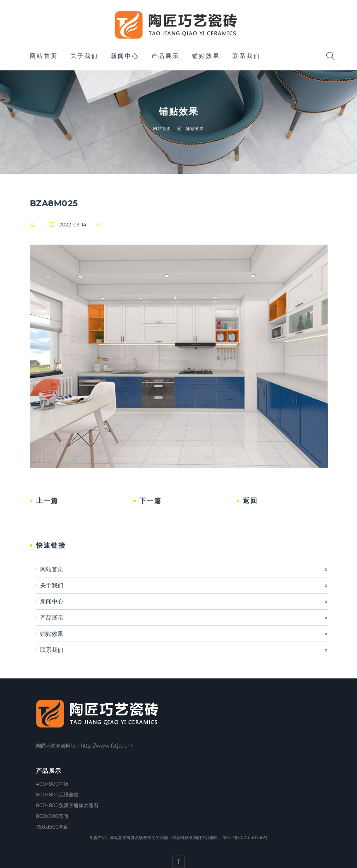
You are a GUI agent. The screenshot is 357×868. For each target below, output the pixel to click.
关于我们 (84, 56)
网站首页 (44, 56)
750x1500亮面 (52, 827)
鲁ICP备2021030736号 (245, 838)
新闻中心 (125, 56)
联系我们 (247, 56)
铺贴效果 (206, 56)
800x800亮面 (52, 816)
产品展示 (165, 56)
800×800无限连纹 (57, 795)
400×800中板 (52, 784)
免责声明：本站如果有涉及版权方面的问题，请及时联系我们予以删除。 (156, 838)
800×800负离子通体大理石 (67, 805)
